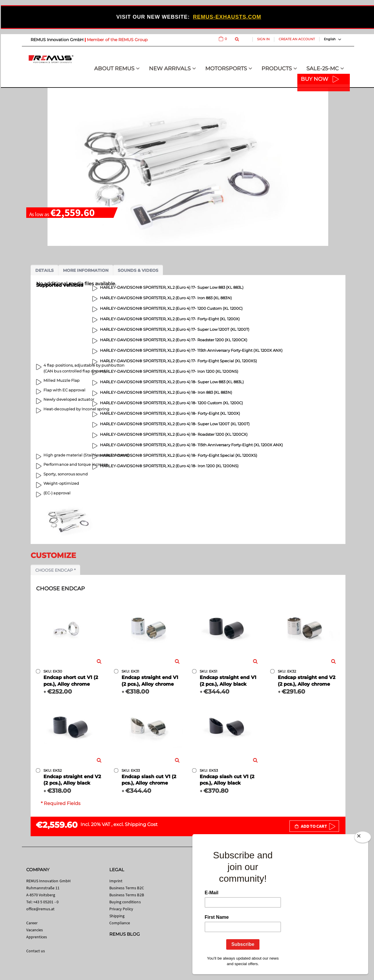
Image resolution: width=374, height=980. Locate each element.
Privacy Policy (121, 909)
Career (32, 923)
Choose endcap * (55, 570)
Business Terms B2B (127, 895)
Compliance (120, 923)
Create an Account (297, 39)
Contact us (36, 951)
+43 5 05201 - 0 (46, 902)
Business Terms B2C (127, 888)
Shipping (117, 916)
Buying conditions (125, 902)
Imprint (116, 881)
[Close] (363, 838)
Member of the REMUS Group (117, 40)
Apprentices (37, 937)
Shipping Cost (141, 824)
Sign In (263, 39)
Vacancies (35, 930)
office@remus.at (41, 909)
